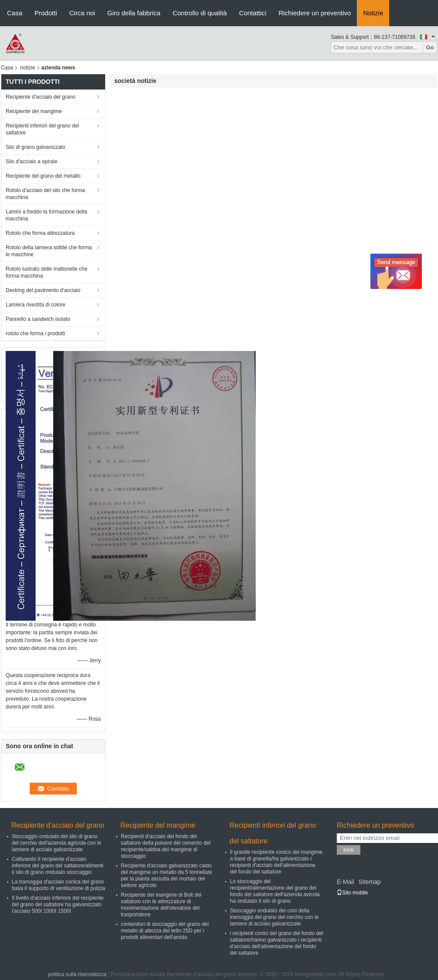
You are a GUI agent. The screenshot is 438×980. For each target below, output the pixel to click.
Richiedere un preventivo (315, 13)
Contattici (253, 13)
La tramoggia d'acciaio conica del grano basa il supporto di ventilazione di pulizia (58, 885)
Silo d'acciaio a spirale (31, 162)
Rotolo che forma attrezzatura (40, 233)
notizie (28, 68)
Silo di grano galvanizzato (36, 147)
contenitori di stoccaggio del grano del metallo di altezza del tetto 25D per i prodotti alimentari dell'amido (165, 931)
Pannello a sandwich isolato (38, 319)
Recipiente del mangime (34, 111)
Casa (15, 13)
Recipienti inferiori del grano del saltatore (42, 129)
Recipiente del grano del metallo (43, 176)
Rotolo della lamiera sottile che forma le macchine (49, 251)
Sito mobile (352, 893)
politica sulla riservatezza (77, 974)
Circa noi (82, 13)
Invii (349, 850)
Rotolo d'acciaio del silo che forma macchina (45, 194)
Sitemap (369, 882)
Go (430, 47)
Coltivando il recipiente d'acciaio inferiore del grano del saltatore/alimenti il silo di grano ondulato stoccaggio (58, 866)
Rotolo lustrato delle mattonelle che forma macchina (46, 272)
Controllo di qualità (200, 13)
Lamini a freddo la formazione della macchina (46, 215)
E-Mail (346, 882)
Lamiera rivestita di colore (36, 305)
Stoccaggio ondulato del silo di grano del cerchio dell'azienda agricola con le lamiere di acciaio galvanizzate (56, 843)
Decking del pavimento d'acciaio (43, 290)
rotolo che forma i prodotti (35, 334)
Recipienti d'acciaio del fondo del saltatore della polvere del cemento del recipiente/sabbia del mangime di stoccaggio (166, 846)
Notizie (373, 13)
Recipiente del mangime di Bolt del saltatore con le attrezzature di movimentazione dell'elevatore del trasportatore (161, 905)
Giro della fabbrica (134, 13)
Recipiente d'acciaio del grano (41, 97)
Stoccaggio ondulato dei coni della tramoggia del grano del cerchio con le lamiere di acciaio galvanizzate (274, 917)
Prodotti (46, 13)
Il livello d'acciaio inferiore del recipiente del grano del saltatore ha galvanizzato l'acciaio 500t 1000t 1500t (58, 904)
